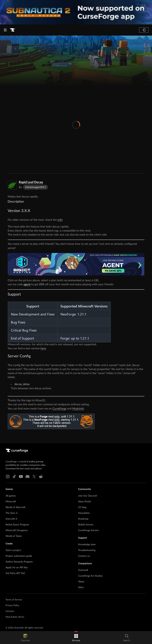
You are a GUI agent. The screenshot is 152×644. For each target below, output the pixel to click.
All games (11, 496)
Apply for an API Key (17, 568)
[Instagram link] (8, 477)
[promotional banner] (76, 12)
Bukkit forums (86, 525)
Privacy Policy (12, 606)
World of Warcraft (15, 507)
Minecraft (11, 502)
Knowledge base (87, 545)
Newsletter (84, 513)
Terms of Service (14, 600)
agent (27, 284)
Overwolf (83, 570)
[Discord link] (28, 477)
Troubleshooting (87, 550)
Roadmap (83, 519)
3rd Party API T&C (15, 573)
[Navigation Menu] (5, 30)
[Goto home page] (13, 30)
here (43, 348)
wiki (60, 220)
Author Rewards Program (19, 562)
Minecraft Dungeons (17, 530)
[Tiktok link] (14, 477)
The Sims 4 (11, 513)
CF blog (82, 507)
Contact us (84, 556)
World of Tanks (14, 536)
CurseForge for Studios (90, 576)
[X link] (34, 477)
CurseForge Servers (88, 530)
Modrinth (78, 409)
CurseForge (59, 409)
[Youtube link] (21, 477)
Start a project (13, 550)
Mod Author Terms (15, 617)
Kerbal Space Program (17, 525)
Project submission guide (19, 556)
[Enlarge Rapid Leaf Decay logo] (12, 185)
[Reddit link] (41, 477)
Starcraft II (11, 519)
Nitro (81, 587)
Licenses (10, 611)
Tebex (81, 582)
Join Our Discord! (88, 496)
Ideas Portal (84, 502)
